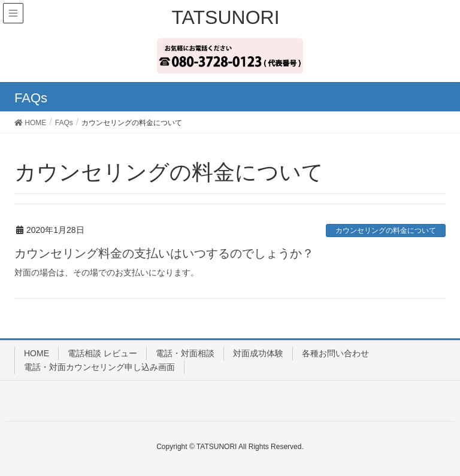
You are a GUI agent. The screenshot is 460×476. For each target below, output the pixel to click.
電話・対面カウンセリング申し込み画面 (99, 367)
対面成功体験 (258, 353)
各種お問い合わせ (335, 353)
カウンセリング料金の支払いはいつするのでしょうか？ (164, 253)
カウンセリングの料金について (386, 231)
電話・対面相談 (185, 353)
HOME (37, 353)
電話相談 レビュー (102, 353)
